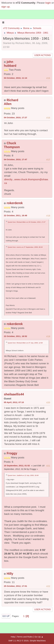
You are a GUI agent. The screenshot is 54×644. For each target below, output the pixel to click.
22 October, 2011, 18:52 (15, 336)
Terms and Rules (25, 637)
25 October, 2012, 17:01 (15, 586)
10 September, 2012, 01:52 (17, 466)
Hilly (10, 574)
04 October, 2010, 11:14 (15, 78)
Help (13, 637)
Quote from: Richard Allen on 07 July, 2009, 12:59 (25, 343)
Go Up (6, 616)
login (48, 3)
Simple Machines (38, 641)
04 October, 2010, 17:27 (15, 117)
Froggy (12, 453)
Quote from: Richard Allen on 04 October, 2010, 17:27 (27, 222)
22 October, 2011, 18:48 (15, 215)
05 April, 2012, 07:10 (14, 402)
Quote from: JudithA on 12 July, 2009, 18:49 (23, 475)
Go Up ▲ (39, 637)
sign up (6, 7)
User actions (42, 55)
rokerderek (15, 203)
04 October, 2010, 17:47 (15, 159)
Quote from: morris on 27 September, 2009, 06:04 (25, 247)
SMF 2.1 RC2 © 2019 (18, 641)
